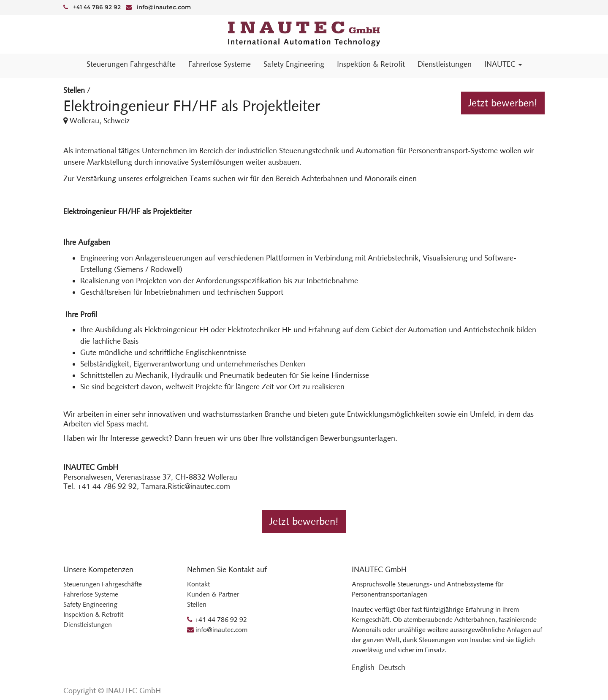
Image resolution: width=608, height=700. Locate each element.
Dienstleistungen (88, 625)
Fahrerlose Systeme (91, 594)
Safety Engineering (90, 604)
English (363, 667)
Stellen (74, 90)
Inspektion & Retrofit (93, 615)
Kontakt (198, 584)
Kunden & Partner (213, 594)
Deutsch (392, 667)
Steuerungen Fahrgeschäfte (103, 584)
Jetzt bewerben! (503, 103)
